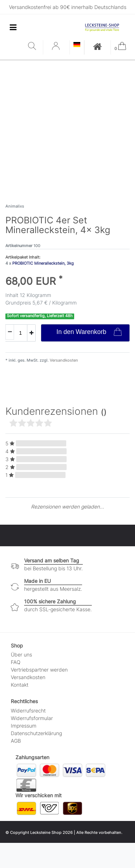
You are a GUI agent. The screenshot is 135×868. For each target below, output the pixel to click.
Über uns (21, 655)
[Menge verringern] (10, 332)
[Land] (77, 45)
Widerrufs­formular (32, 718)
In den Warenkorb (89, 333)
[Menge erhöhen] (31, 333)
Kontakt (20, 685)
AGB (16, 741)
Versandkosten (63, 360)
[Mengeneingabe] (16, 333)
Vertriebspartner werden (39, 670)
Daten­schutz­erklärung (36, 733)
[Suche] (34, 47)
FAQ (16, 662)
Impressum (24, 726)
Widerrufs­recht (28, 711)
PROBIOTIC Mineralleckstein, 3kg (43, 263)
